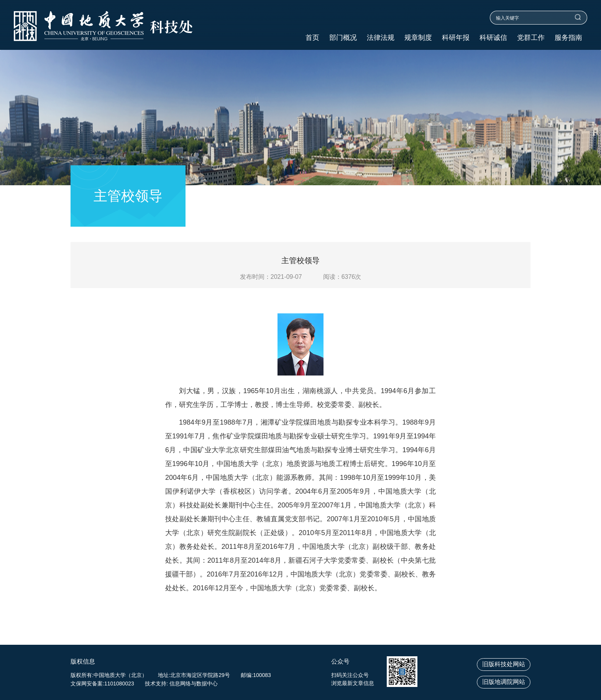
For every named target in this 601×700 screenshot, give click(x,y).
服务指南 (568, 38)
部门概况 (343, 38)
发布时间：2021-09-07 (271, 277)
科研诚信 (493, 38)
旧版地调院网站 (504, 682)
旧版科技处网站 (504, 664)
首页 (312, 38)
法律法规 (381, 38)
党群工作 (531, 38)
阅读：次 (342, 277)
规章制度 (418, 38)
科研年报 (456, 38)
